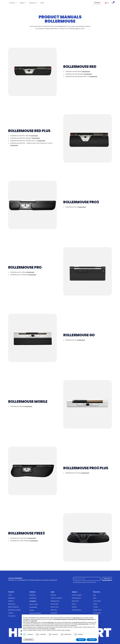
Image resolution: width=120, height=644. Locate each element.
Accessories (12, 616)
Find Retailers (97, 613)
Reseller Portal (97, 610)
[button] (13, 3)
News (95, 598)
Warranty (53, 595)
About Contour (34, 604)
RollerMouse (12, 598)
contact (62, 29)
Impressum (54, 613)
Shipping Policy (55, 601)
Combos (11, 613)
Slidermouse (12, 604)
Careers (32, 610)
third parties (51, 622)
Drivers (74, 604)
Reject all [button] (81, 640)
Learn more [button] (29, 640)
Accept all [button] (92, 640)
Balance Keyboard (13, 607)
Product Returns (77, 610)
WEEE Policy (54, 610)
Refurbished (33, 598)
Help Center (75, 601)
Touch (10, 595)
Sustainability (33, 607)
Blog (94, 595)
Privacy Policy (54, 604)
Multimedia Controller (14, 610)
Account (97, 3)
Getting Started (76, 598)
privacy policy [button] (77, 618)
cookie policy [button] (34, 621)
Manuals (74, 607)
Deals (42, 3)
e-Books (96, 607)
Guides (95, 604)
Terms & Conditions (56, 598)
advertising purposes (83, 624)
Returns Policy (55, 607)
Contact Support (77, 595)
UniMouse (11, 601)
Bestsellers (32, 595)
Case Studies (97, 601)
